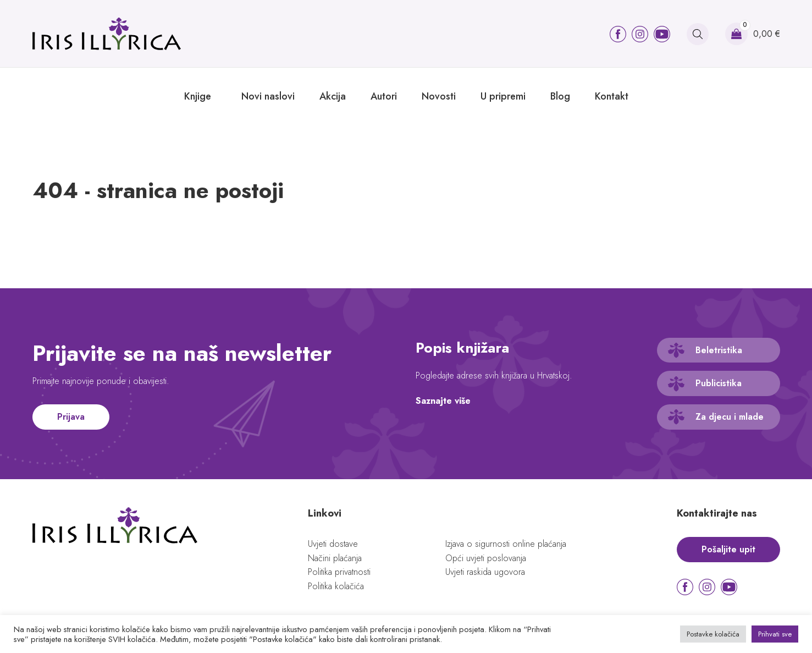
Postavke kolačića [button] (713, 634)
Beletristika (719, 350)
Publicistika (719, 383)
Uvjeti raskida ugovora (485, 572)
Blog (560, 96)
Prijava (71, 417)
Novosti (439, 96)
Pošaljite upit (728, 549)
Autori (384, 96)
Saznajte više (443, 401)
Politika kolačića (336, 586)
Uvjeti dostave (333, 544)
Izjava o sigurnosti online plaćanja (506, 544)
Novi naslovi (268, 96)
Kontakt (612, 96)
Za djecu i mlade (730, 417)
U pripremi (503, 96)
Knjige (198, 96)
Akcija (333, 96)
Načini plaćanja (335, 558)
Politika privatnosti (339, 572)
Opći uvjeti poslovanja (486, 558)
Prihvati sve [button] (775, 634)
